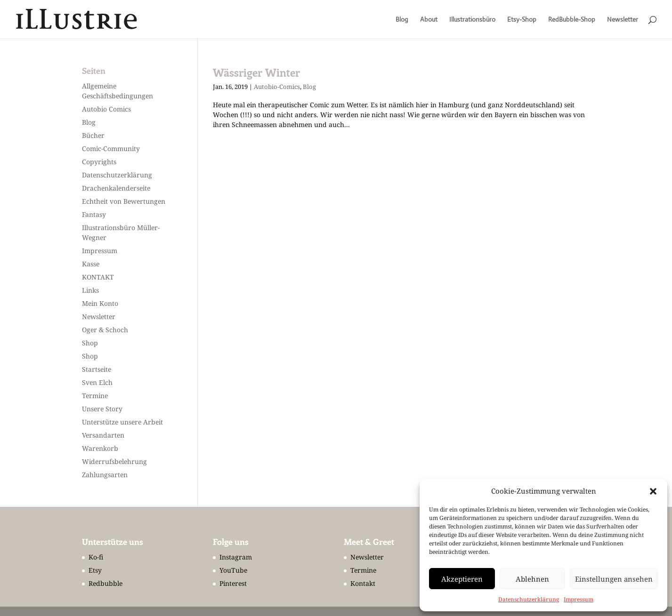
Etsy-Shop (522, 20)
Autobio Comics (106, 109)
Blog (402, 20)
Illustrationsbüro (472, 20)
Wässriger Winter (256, 72)
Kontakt (363, 583)
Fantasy (94, 214)
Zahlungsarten (105, 475)
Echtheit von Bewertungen (124, 201)
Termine (95, 396)
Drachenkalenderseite (116, 188)
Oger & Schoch (105, 330)
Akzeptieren (462, 579)
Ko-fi (96, 557)
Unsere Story (102, 409)
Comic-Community (111, 148)
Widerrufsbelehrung (114, 461)
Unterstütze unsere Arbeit (122, 422)
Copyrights (99, 162)
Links (90, 290)
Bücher (93, 135)
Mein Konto (100, 303)
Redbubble (105, 583)
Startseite (97, 369)
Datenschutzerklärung (529, 599)
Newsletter (623, 20)
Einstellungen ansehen (614, 579)
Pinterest (233, 583)
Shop (90, 343)
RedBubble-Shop (572, 20)
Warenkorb (100, 448)
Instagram (236, 557)
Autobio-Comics (277, 87)
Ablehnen (532, 579)
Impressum (579, 599)
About (429, 20)
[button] (653, 491)
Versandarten (103, 435)
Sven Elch (97, 382)
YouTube (233, 570)
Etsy (95, 570)
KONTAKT (98, 277)
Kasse (91, 264)
